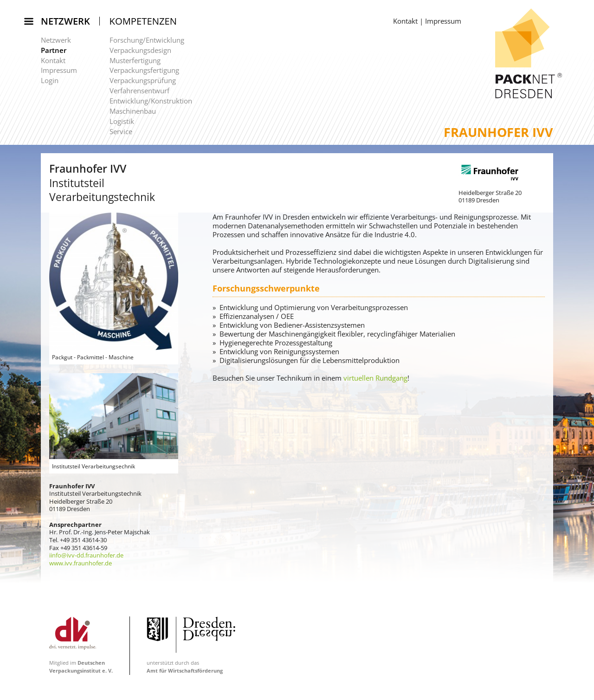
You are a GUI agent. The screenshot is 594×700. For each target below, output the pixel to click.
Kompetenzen (143, 21)
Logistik (122, 121)
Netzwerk (65, 21)
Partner (54, 50)
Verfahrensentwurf (139, 91)
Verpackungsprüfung (143, 80)
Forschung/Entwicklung (147, 40)
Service (121, 131)
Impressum (59, 70)
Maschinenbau (133, 111)
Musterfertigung (135, 60)
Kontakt (53, 60)
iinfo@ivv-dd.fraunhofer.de (86, 555)
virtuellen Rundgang (375, 378)
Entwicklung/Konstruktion (151, 101)
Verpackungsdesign (140, 50)
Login (50, 80)
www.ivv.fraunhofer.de (81, 563)
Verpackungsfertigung (144, 70)
